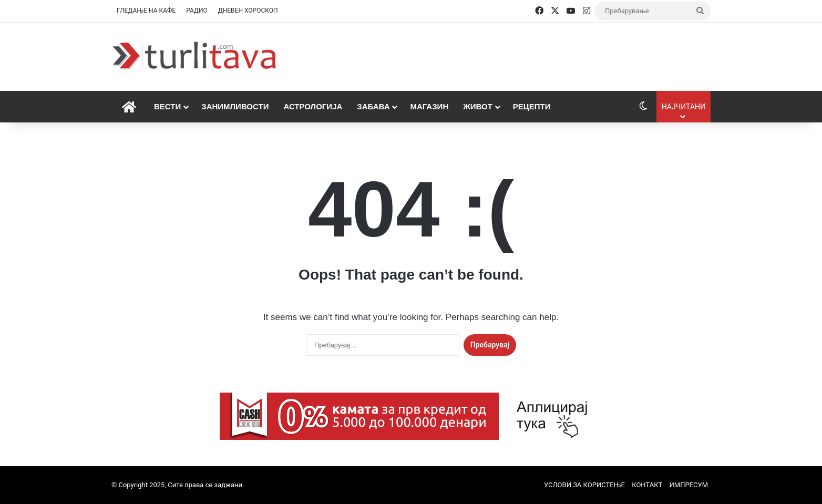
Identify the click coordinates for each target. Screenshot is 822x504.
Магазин (429, 106)
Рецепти (532, 106)
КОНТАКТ (647, 485)
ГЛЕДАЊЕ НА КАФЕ (146, 11)
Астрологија (313, 106)
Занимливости (235, 106)
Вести (167, 106)
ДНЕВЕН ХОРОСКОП (248, 11)
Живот (478, 106)
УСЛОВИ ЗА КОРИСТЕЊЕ (584, 485)
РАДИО (197, 11)
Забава (373, 106)
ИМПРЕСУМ (689, 485)
